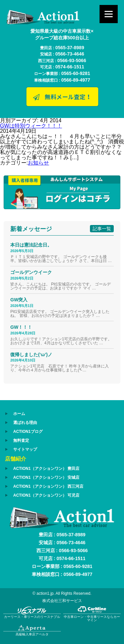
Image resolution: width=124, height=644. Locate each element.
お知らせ (38, 163)
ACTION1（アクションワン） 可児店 (46, 495)
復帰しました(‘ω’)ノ (31, 355)
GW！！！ (21, 327)
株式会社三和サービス (62, 601)
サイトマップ (25, 449)
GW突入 (19, 300)
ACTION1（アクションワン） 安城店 (46, 477)
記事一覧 (102, 229)
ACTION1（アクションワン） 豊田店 (46, 469)
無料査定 (21, 440)
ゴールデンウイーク (31, 272)
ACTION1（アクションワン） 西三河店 (48, 486)
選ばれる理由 (25, 423)
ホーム (19, 414)
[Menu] (109, 14)
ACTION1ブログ (28, 432)
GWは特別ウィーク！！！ (31, 126)
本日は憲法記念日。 (31, 245)
